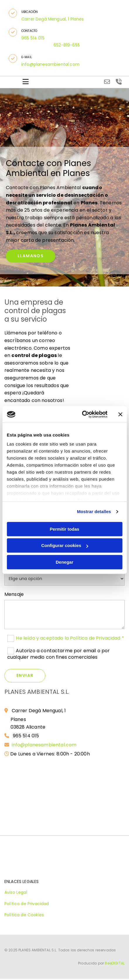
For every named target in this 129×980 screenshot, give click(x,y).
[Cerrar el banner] (120, 414)
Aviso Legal (16, 892)
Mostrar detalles (94, 511)
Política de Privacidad (27, 904)
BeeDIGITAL (115, 963)
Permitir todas (64, 529)
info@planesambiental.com (45, 745)
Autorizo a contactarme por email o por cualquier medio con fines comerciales (59, 654)
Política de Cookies (24, 915)
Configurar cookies (65, 545)
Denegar (64, 562)
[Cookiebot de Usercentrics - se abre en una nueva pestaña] (82, 414)
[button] (13, 13)
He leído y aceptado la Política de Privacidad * (70, 638)
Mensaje (14, 594)
